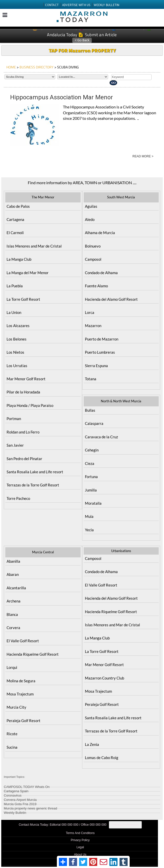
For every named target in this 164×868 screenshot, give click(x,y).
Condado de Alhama (101, 273)
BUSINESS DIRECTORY (37, 67)
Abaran (13, 574)
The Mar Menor (43, 197)
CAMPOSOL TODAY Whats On (27, 786)
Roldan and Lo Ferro (23, 432)
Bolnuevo (93, 246)
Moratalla (93, 503)
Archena (14, 601)
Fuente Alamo (96, 286)
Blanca (12, 614)
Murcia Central (43, 552)
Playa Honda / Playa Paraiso (30, 405)
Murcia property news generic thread (30, 808)
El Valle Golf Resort (23, 641)
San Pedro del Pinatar (24, 459)
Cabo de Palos (18, 206)
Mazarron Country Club (104, 678)
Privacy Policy (80, 840)
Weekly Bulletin (15, 812)
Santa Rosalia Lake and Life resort (35, 472)
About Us (80, 855)
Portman (14, 419)
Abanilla (13, 561)
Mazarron (93, 326)
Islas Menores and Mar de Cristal (34, 246)
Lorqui (12, 667)
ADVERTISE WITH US (76, 5)
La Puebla (15, 286)
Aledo (90, 219)
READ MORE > (143, 156)
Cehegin (92, 450)
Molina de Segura (21, 681)
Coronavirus (13, 795)
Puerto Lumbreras (100, 352)
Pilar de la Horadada (23, 392)
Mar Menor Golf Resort (26, 379)
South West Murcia (121, 197)
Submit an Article (98, 35)
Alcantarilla (16, 588)
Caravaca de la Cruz (101, 437)
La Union (14, 312)
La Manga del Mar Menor (28, 273)
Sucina (12, 747)
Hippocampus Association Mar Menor (62, 97)
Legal (80, 847)
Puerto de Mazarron (102, 339)
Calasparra (94, 423)
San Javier (15, 445)
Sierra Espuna (96, 366)
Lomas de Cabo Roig (102, 758)
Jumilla (91, 490)
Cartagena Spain (16, 790)
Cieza (90, 463)
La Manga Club (19, 259)
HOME (11, 67)
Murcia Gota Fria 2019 (20, 803)
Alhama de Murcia (100, 233)
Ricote (12, 734)
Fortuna (91, 477)
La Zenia (92, 744)
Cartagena (15, 219)
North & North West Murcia (121, 401)
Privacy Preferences (125, 825)
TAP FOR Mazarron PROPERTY (82, 50)
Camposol (93, 259)
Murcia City (16, 707)
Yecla (89, 530)
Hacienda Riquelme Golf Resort (33, 654)
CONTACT (52, 5)
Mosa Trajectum (20, 694)
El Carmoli (15, 233)
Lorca (90, 312)
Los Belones (17, 339)
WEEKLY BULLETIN (107, 5)
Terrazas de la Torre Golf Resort (33, 485)
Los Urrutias (17, 366)
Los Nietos (15, 352)
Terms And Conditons (80, 833)
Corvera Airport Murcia (20, 799)
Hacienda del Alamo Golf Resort (111, 299)
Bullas (90, 410)
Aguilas (91, 206)
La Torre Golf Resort (23, 299)
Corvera (13, 628)
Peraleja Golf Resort (24, 721)
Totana (91, 379)
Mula (89, 516)
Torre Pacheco (18, 498)
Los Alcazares (18, 326)
